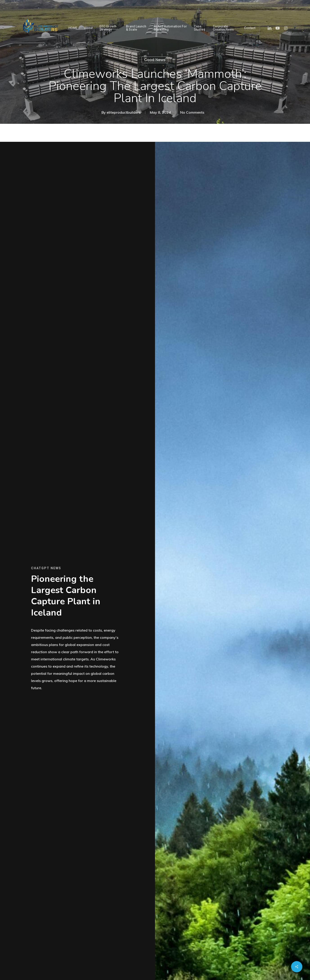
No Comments (192, 112)
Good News (155, 60)
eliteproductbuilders (124, 112)
